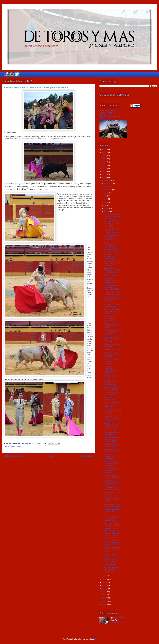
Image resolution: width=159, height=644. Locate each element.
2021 (104, 165)
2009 (104, 601)
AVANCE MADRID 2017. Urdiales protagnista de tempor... (112, 216)
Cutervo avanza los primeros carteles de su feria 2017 (112, 432)
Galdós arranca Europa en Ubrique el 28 (112, 450)
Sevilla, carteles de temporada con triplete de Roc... (110, 318)
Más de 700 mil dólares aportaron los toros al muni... (112, 311)
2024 (104, 156)
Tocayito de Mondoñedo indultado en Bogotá (112, 505)
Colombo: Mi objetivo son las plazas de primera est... (111, 463)
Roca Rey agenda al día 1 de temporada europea (112, 332)
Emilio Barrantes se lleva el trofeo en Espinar (112, 488)
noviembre (108, 183)
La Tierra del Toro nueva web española (112, 305)
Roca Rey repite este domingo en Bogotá (111, 476)
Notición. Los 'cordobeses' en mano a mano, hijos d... (112, 425)
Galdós (12, 447)
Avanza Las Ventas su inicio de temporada (111, 445)
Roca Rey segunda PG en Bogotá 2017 (112, 393)
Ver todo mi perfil (117, 623)
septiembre (108, 190)
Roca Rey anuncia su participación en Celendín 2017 (111, 439)
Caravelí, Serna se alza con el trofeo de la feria (112, 511)
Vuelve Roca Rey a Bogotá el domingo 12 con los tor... (112, 418)
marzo (106, 208)
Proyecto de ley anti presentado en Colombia (110, 361)
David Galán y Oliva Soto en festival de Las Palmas (111, 354)
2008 (104, 604)
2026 (104, 149)
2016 (104, 579)
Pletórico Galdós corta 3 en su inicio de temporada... (112, 237)
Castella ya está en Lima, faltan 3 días (111, 388)
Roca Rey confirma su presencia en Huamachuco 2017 (111, 287)
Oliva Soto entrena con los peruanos (112, 398)
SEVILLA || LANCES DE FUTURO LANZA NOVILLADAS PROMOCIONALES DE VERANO (110, 114)
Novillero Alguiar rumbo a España (112, 345)
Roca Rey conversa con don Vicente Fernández (112, 404)
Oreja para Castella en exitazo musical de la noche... (112, 325)
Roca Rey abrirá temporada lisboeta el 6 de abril (112, 411)
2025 (104, 153)
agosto (107, 193)
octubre (107, 187)
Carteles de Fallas (110, 564)
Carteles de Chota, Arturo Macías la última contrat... (110, 456)
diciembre (108, 180)
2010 (104, 598)
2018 (104, 174)
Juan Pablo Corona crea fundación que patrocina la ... (112, 256)
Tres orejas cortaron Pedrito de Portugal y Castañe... (112, 263)
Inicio (51, 456)
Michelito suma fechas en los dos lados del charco (111, 542)
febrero (107, 212)
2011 (104, 595)
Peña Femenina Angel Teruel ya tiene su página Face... (111, 518)
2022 (104, 162)
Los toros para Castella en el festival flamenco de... (112, 569)
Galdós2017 (20, 447)
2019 (104, 171)
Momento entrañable (111, 275)
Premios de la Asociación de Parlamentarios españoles (110, 369)
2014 (104, 585)
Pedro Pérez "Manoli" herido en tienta (111, 529)
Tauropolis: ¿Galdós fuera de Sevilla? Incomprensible (111, 382)
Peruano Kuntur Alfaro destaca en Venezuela (112, 293)
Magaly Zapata (119, 618)
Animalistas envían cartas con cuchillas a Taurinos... (112, 482)
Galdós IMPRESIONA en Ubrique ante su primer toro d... (111, 244)
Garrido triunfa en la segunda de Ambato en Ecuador (111, 223)
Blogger (97, 639)
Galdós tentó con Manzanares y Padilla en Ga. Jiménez (112, 270)
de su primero (20, 184)
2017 (104, 178)
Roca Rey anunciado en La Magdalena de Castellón (112, 299)
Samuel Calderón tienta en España (112, 493)
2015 (104, 582)
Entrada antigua (87, 456)
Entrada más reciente (13, 456)
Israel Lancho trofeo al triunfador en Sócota (112, 524)
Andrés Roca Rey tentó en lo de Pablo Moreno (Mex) (112, 535)
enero (106, 575)
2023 (104, 159)
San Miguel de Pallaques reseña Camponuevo (110, 280)
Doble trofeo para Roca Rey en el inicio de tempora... (112, 339)
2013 (104, 589)
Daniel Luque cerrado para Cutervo (111, 560)
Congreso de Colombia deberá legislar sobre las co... (112, 549)
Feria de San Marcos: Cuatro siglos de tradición (111, 470)
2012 (104, 592)
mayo (106, 202)
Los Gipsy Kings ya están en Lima (110, 376)
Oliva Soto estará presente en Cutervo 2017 (112, 499)
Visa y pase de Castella (112, 349)
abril (106, 205)
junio (106, 199)
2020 (104, 168)
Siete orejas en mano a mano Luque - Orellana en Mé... (112, 230)
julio (106, 196)
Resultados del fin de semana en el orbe (111, 250)
